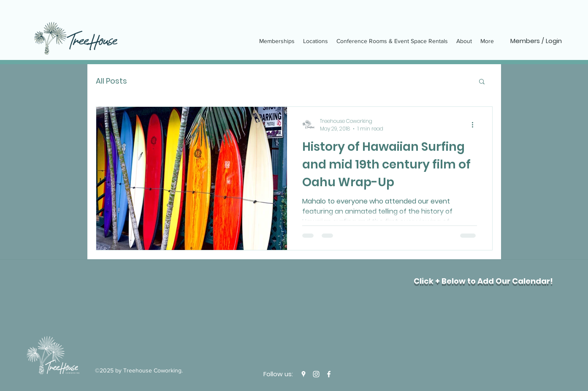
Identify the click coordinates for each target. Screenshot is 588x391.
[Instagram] (316, 374)
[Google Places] (303, 374)
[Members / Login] (536, 41)
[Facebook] (329, 374)
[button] (482, 82)
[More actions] (476, 125)
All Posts (111, 81)
